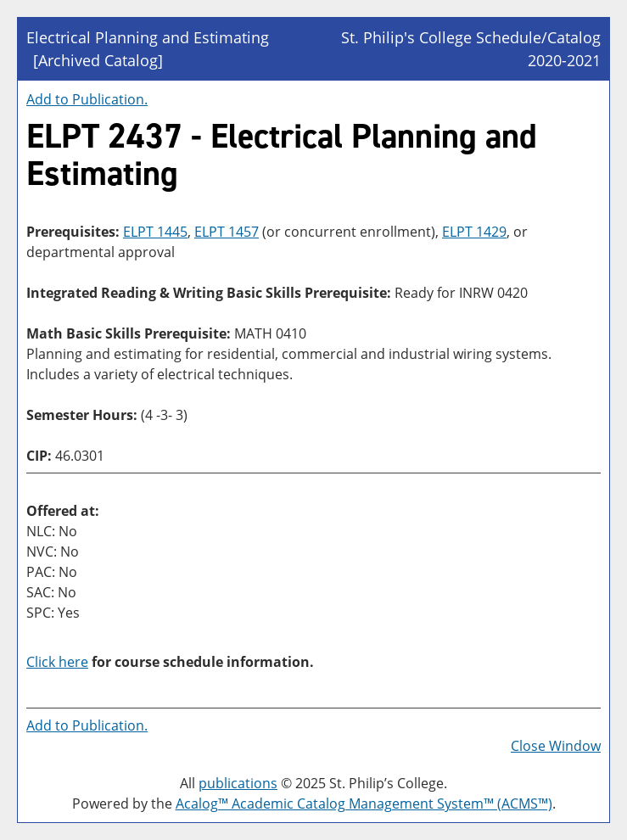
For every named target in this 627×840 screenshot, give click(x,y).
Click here (57, 662)
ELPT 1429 (474, 232)
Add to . (87, 99)
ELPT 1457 (227, 232)
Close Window (556, 746)
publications (238, 783)
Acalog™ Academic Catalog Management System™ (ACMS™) (364, 804)
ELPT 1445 (155, 232)
